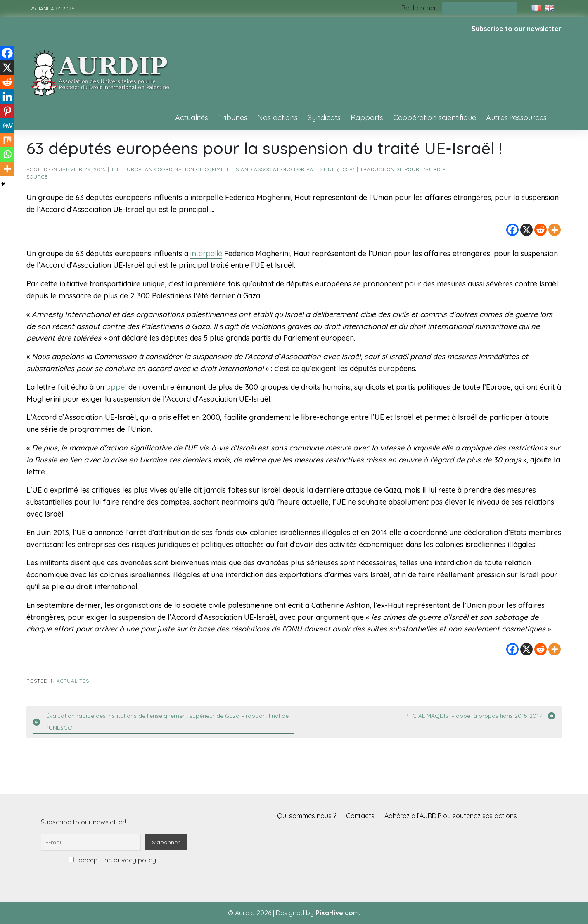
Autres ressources (516, 118)
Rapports (367, 118)
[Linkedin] (7, 96)
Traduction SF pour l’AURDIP (403, 169)
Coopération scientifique (435, 118)
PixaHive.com (337, 913)
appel (116, 387)
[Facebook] (512, 230)
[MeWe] (7, 125)
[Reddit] (541, 230)
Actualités (192, 118)
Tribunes (233, 118)
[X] (526, 230)
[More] (555, 230)
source (37, 177)
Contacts (360, 816)
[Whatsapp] (7, 154)
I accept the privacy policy (112, 860)
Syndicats (324, 118)
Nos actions (277, 118)
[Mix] (7, 140)
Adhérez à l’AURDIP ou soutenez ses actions (451, 816)
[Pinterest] (7, 111)
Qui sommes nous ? (307, 816)
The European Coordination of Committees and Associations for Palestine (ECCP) (233, 169)
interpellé (206, 254)
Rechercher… (421, 8)
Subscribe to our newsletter (517, 29)
